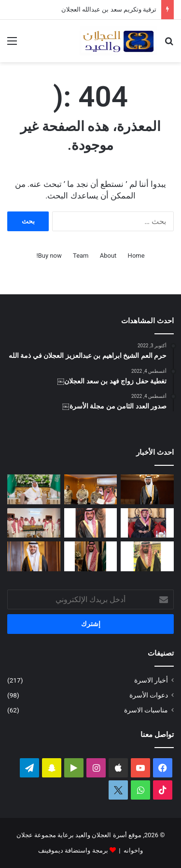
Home (136, 256)
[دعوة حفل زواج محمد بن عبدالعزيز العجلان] (147, 556)
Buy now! (49, 256)
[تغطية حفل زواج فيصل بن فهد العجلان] (147, 489)
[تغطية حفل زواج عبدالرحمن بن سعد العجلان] (34, 489)
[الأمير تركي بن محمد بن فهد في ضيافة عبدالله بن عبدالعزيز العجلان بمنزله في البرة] (34, 523)
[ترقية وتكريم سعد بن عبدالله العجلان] (91, 489)
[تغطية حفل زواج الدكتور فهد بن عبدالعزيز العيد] (34, 556)
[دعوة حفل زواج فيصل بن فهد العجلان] (91, 556)
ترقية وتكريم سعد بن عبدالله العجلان (109, 9)
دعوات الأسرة (149, 695)
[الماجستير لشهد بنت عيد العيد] (147, 523)
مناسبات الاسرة (146, 710)
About (108, 256)
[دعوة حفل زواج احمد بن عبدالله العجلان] (91, 523)
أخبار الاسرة (151, 680)
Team (81, 256)
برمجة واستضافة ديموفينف (73, 850)
